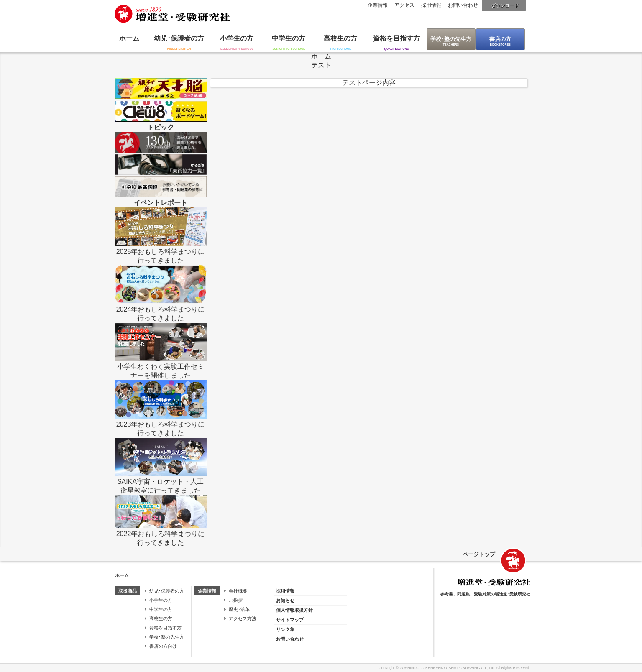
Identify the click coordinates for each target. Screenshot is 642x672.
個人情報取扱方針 (294, 610)
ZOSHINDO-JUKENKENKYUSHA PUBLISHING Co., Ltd (447, 668)
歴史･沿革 (239, 609)
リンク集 (285, 629)
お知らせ (285, 600)
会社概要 (238, 591)
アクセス (404, 5)
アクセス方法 (243, 618)
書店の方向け (163, 646)
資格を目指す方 (396, 38)
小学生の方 (237, 38)
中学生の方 (289, 38)
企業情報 (378, 5)
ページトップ (479, 554)
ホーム (129, 38)
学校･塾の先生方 (451, 39)
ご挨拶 (236, 600)
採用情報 (431, 5)
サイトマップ (290, 620)
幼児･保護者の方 (179, 38)
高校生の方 (340, 38)
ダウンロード (505, 5)
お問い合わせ (463, 5)
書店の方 (500, 39)
